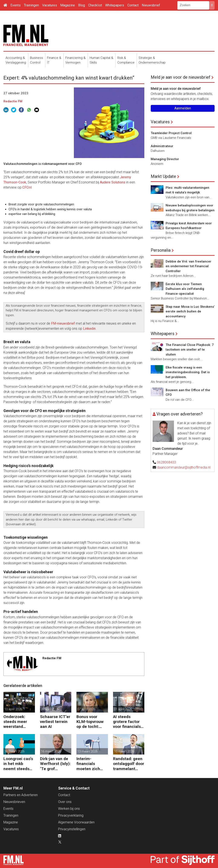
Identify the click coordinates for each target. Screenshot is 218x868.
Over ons (65, 802)
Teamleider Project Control (171, 133)
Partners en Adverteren (21, 795)
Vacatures (50, 5)
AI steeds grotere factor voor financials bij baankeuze (127, 722)
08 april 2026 (50, 709)
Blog (82, 5)
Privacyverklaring (71, 815)
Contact (133, 5)
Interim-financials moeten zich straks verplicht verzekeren (91, 764)
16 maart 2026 (51, 751)
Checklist (95, 5)
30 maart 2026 (14, 751)
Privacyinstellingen (72, 829)
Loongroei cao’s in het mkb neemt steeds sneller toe (18, 764)
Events (16, 5)
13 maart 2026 (87, 751)
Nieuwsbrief (151, 5)
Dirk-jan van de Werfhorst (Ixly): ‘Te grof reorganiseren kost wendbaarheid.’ (55, 764)
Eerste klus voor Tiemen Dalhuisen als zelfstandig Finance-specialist (185, 289)
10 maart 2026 (124, 751)
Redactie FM (13, 101)
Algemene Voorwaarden (76, 822)
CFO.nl (27, 187)
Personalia (161, 250)
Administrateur (162, 146)
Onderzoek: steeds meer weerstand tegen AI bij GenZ (15, 722)
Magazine (68, 5)
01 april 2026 (123, 709)
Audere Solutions (113, 182)
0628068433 (166, 462)
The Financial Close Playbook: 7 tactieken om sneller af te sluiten (190, 350)
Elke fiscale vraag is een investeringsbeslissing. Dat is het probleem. (188, 372)
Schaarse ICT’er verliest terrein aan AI (55, 722)
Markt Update (163, 176)
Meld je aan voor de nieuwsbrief (181, 77)
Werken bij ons (69, 809)
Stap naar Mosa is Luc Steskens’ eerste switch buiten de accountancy (190, 311)
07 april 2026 (86, 709)
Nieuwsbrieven (14, 802)
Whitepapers (115, 5)
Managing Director (165, 159)
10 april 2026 (13, 709)
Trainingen (31, 5)
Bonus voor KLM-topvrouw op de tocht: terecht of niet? (91, 722)
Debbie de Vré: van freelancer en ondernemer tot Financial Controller (189, 266)
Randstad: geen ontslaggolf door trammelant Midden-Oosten (129, 764)
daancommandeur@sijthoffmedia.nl (184, 467)
